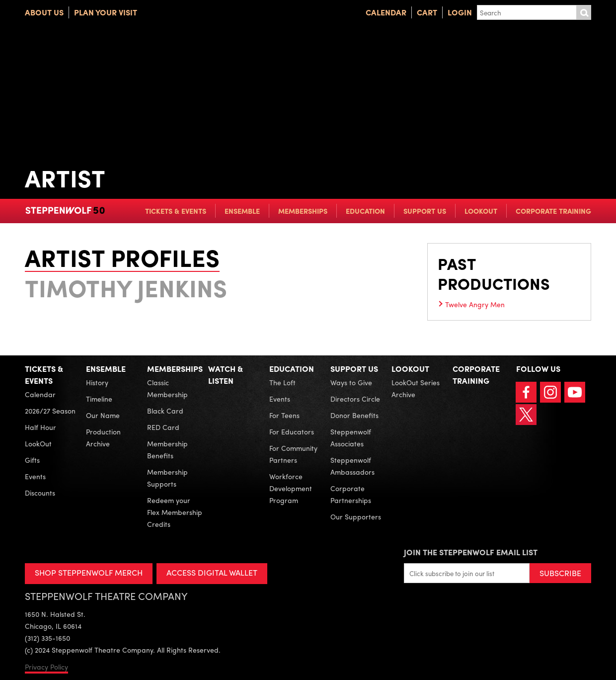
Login (460, 12)
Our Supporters (356, 516)
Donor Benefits (354, 415)
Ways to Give (351, 382)
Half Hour (40, 427)
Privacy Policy (46, 667)
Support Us (425, 211)
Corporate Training (553, 211)
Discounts (40, 493)
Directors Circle (355, 399)
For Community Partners (293, 454)
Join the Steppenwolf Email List (471, 552)
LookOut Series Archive (416, 388)
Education (365, 211)
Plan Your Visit (106, 12)
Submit (584, 12)
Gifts (32, 460)
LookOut (481, 211)
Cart (427, 12)
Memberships (303, 211)
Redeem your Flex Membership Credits (175, 512)
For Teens (284, 415)
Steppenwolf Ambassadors (352, 466)
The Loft (282, 382)
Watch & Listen (226, 375)
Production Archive (103, 437)
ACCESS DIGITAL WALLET (212, 572)
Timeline (99, 399)
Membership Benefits (167, 449)
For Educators (292, 431)
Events (35, 476)
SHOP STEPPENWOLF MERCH (89, 572)
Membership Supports (167, 478)
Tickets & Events (176, 211)
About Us (44, 12)
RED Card (163, 427)
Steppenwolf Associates (351, 437)
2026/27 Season (50, 411)
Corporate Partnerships (351, 494)
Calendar (386, 12)
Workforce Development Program (291, 488)
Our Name (103, 415)
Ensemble (242, 211)
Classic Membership (167, 388)
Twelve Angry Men (475, 304)
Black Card (165, 411)
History (97, 382)
